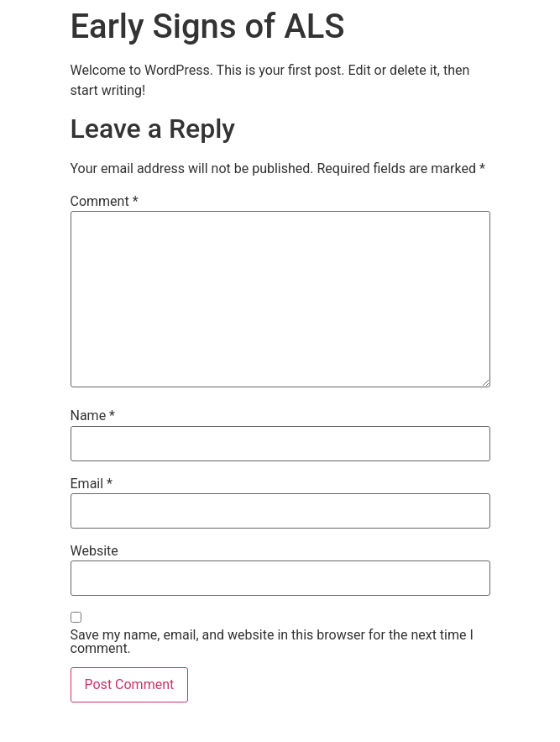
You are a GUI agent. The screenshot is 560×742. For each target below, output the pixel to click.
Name (93, 416)
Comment (105, 202)
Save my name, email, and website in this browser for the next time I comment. (272, 642)
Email (92, 484)
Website (94, 551)
